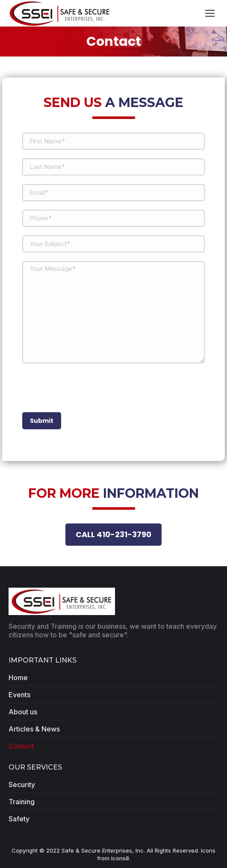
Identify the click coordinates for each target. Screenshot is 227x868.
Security (22, 785)
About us (23, 712)
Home (18, 678)
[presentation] (87, 389)
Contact (21, 746)
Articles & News (34, 729)
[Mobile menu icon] (210, 13)
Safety (19, 819)
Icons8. (121, 858)
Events (19, 695)
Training (22, 802)
